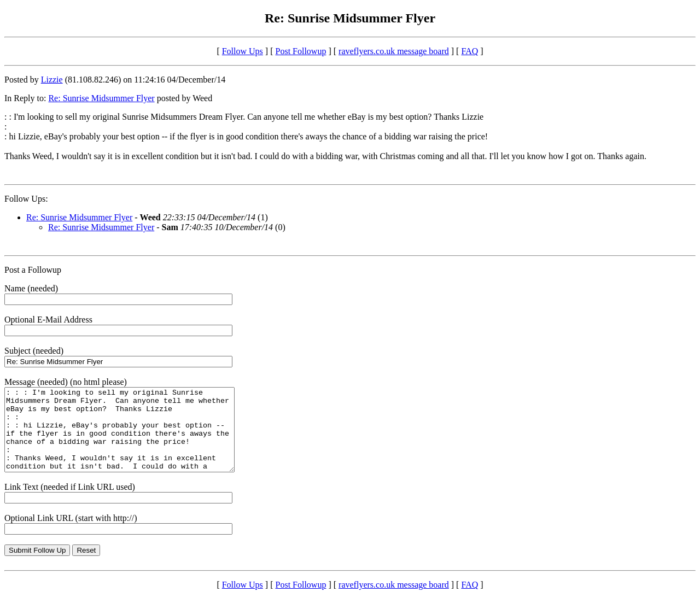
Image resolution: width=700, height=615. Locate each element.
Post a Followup (33, 270)
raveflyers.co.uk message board (394, 51)
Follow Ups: (26, 199)
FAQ (469, 51)
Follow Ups (243, 51)
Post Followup (301, 51)
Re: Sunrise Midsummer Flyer (101, 98)
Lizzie (52, 80)
